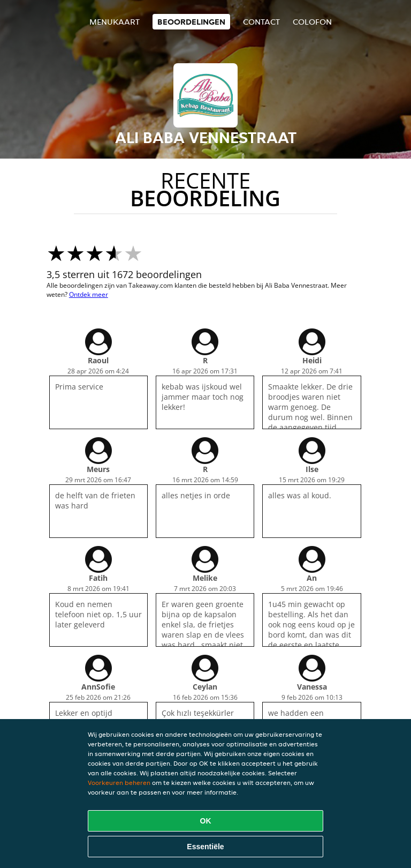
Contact (261, 22)
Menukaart (115, 22)
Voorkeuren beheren (119, 783)
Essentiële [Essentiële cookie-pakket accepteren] (205, 847)
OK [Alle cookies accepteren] (206, 821)
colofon (312, 22)
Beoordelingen (191, 22)
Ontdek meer (89, 294)
